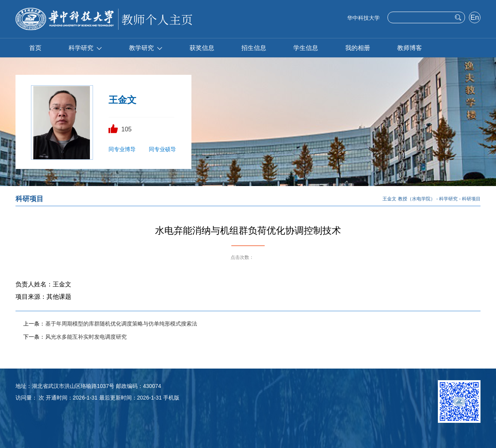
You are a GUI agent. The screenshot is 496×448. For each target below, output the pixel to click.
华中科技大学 (363, 18)
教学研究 (146, 48)
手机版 (171, 398)
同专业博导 (122, 149)
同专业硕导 (162, 149)
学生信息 (306, 48)
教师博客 (410, 48)
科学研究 (85, 48)
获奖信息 (202, 48)
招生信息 (254, 48)
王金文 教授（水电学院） (409, 199)
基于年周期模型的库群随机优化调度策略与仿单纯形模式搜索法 (121, 324)
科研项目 (471, 199)
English (474, 18)
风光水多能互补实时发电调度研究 (86, 337)
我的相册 (358, 48)
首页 (35, 48)
